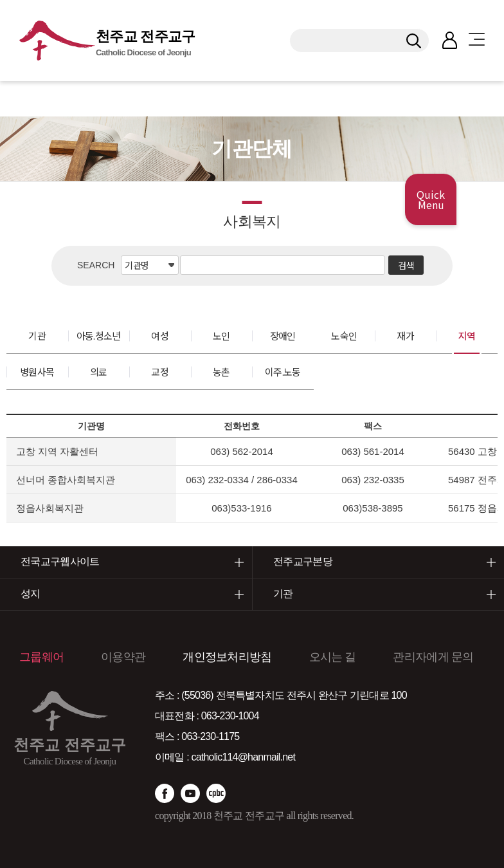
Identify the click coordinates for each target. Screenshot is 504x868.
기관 (37, 336)
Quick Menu (431, 199)
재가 (405, 336)
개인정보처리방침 (227, 657)
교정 (160, 372)
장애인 (283, 336)
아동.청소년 (99, 336)
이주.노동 (283, 372)
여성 (160, 336)
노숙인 (344, 336)
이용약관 (123, 657)
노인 (221, 336)
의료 (99, 372)
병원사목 (37, 372)
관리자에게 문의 (433, 657)
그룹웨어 (41, 657)
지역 (467, 336)
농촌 (221, 372)
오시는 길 (333, 657)
